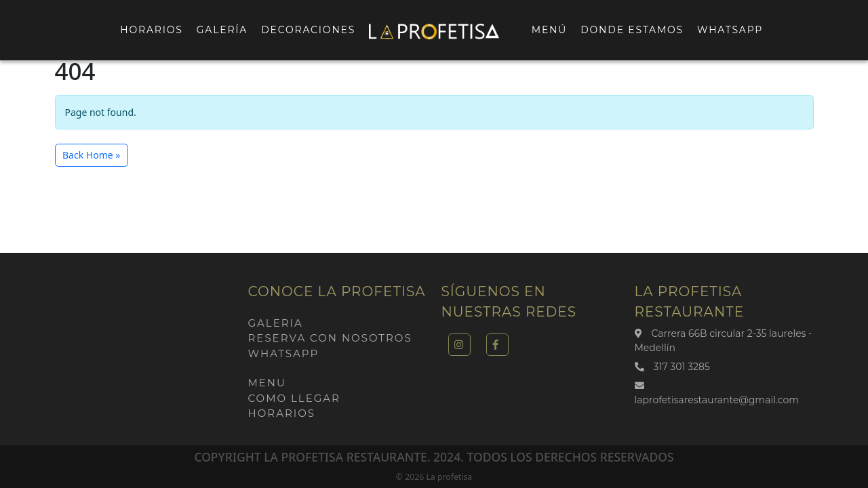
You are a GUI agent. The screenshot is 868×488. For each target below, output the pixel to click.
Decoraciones (308, 30)
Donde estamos (632, 30)
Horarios (151, 30)
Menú (549, 30)
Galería (222, 30)
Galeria (276, 323)
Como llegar (294, 398)
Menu (267, 383)
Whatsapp (730, 30)
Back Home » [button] (91, 155)
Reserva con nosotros (330, 338)
